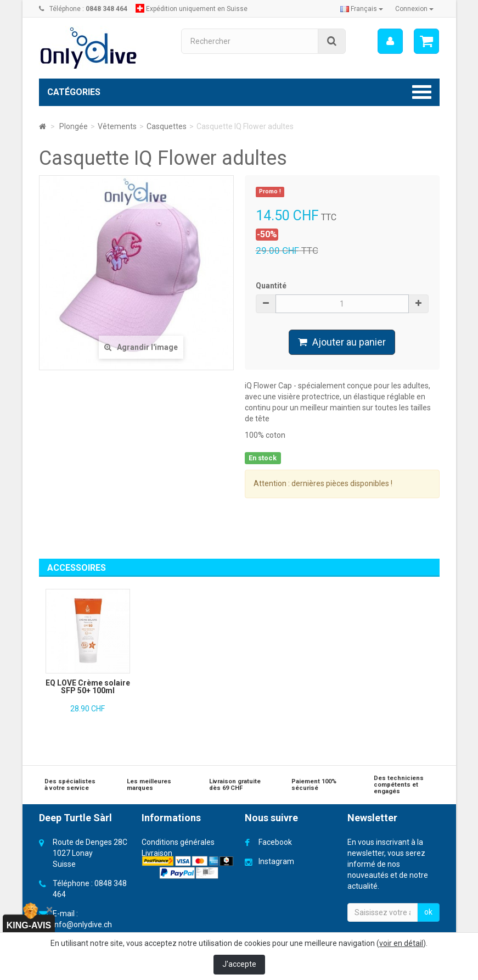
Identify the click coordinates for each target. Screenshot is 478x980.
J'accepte (239, 964)
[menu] (390, 41)
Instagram (276, 861)
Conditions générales (178, 842)
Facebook (275, 842)
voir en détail (401, 943)
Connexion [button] (414, 9)
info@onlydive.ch (82, 925)
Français (362, 9)
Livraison (157, 853)
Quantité (271, 286)
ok (428, 912)
